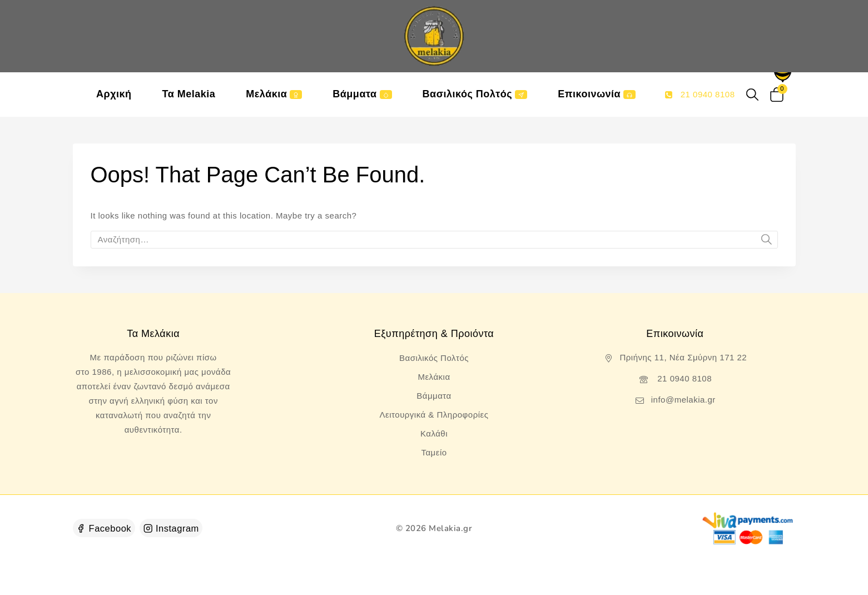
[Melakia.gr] (434, 36)
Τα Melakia (189, 94)
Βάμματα (362, 94)
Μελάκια (274, 94)
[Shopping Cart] (778, 95)
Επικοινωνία (597, 94)
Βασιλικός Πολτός (475, 94)
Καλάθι (434, 433)
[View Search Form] (752, 95)
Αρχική (114, 94)
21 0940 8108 (683, 378)
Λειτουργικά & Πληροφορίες (434, 415)
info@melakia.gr (683, 400)
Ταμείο (434, 452)
